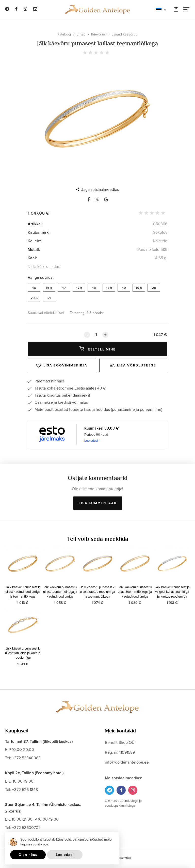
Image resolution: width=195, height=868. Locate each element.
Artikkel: (35, 224)
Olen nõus (28, 855)
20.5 (34, 298)
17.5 (79, 288)
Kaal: (32, 258)
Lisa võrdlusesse (133, 365)
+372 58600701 (26, 828)
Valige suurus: (41, 278)
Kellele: (34, 241)
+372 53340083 (26, 758)
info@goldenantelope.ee (127, 762)
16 (34, 288)
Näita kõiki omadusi (44, 267)
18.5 (109, 288)
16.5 (49, 288)
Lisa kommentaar (98, 503)
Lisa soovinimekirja (62, 365)
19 (124, 288)
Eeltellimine (98, 349)
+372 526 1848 (25, 790)
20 (154, 288)
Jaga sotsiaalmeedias (100, 190)
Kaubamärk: (39, 232)
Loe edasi (91, 441)
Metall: (34, 250)
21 (49, 298)
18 (94, 288)
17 (64, 288)
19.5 (139, 288)
